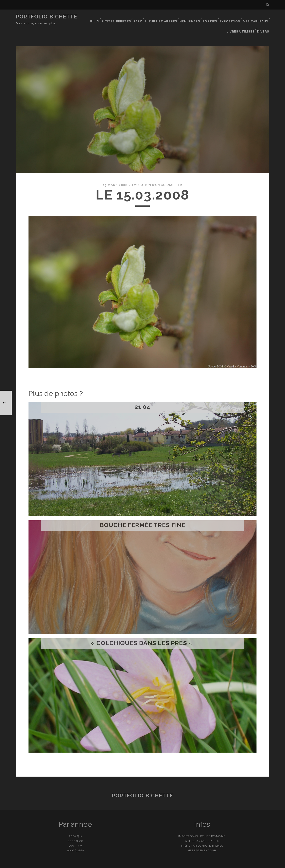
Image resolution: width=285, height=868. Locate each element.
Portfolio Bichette (47, 17)
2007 (72, 833)
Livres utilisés (242, 22)
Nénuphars (191, 17)
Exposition (231, 17)
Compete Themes (210, 833)
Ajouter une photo (162, 864)
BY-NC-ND (218, 823)
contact (135, 864)
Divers (264, 22)
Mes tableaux (256, 17)
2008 (72, 828)
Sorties (211, 17)
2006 (70, 838)
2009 (73, 823)
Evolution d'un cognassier (157, 172)
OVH (213, 838)
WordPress (210, 828)
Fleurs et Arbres (163, 17)
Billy (97, 17)
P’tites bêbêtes (119, 17)
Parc (140, 17)
